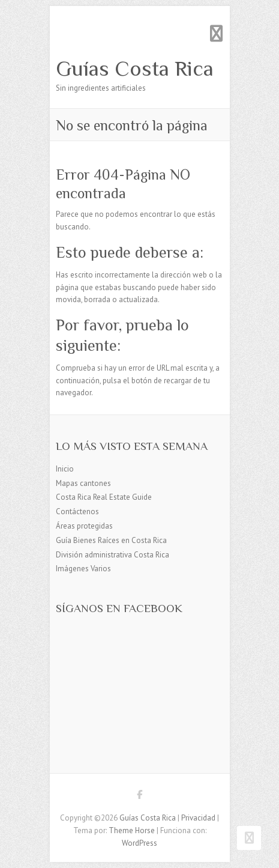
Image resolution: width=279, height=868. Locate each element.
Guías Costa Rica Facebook (140, 797)
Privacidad (198, 818)
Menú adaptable (217, 33)
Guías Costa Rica (135, 68)
